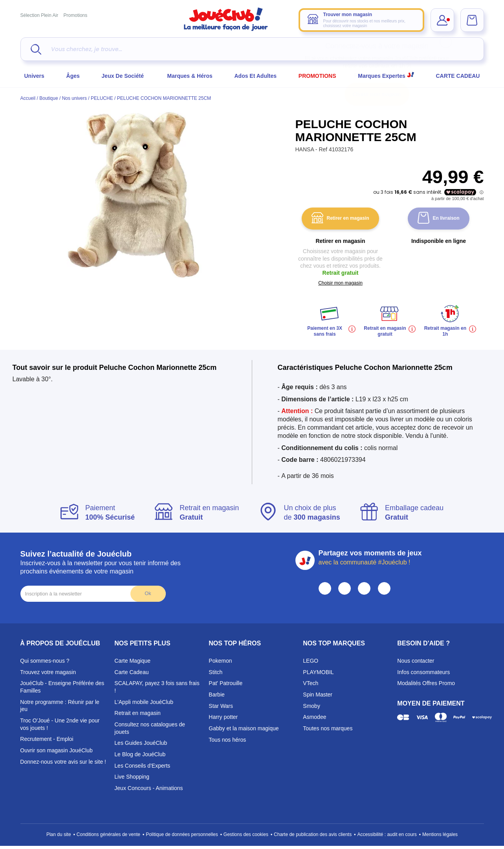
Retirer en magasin (340, 219)
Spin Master (318, 695)
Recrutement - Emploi (47, 739)
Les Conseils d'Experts (142, 766)
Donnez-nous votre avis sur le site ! (63, 762)
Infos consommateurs (423, 672)
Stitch (215, 672)
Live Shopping (132, 777)
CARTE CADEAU (458, 76)
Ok (148, 593)
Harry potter (223, 717)
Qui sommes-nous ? (45, 661)
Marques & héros (190, 76)
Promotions (76, 15)
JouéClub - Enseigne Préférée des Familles (62, 687)
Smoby (312, 706)
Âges (73, 76)
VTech (311, 683)
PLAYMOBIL (318, 672)
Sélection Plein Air (39, 15)
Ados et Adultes (255, 76)
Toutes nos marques (328, 728)
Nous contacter (416, 661)
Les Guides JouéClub (141, 743)
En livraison (438, 219)
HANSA (305, 149)
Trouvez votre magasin (48, 672)
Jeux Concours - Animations (148, 788)
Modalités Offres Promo (426, 683)
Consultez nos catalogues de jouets (150, 728)
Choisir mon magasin (377, 94)
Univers (34, 76)
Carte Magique (132, 661)
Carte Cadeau (131, 672)
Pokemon (220, 661)
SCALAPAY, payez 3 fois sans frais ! (157, 687)
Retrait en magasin (137, 713)
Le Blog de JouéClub (140, 754)
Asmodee (314, 717)
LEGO (311, 661)
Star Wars (221, 706)
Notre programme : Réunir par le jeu (60, 706)
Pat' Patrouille (225, 683)
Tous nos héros (227, 740)
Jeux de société (124, 76)
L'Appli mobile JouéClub (144, 702)
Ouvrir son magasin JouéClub (56, 750)
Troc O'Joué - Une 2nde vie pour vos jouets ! (60, 724)
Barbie (216, 695)
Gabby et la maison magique (244, 728)
